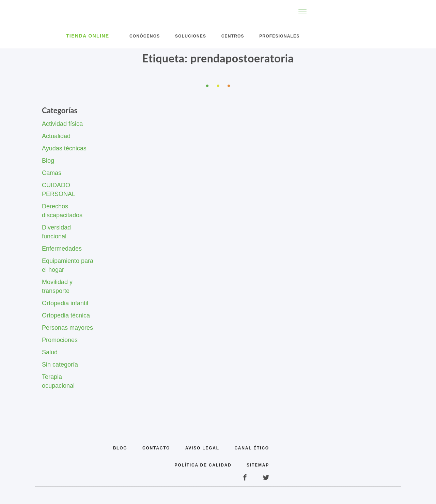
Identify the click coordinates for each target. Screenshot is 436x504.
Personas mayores (67, 328)
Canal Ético (252, 448)
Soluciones (191, 36)
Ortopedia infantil (65, 303)
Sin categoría (60, 365)
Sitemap (258, 465)
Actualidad (56, 136)
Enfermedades (62, 249)
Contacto (156, 448)
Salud (50, 352)
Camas (52, 173)
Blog (48, 161)
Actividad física (62, 124)
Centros (233, 36)
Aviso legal (202, 448)
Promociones (60, 340)
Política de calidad (203, 465)
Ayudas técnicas (64, 148)
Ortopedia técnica (66, 315)
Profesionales (279, 36)
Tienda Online (88, 36)
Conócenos (145, 36)
